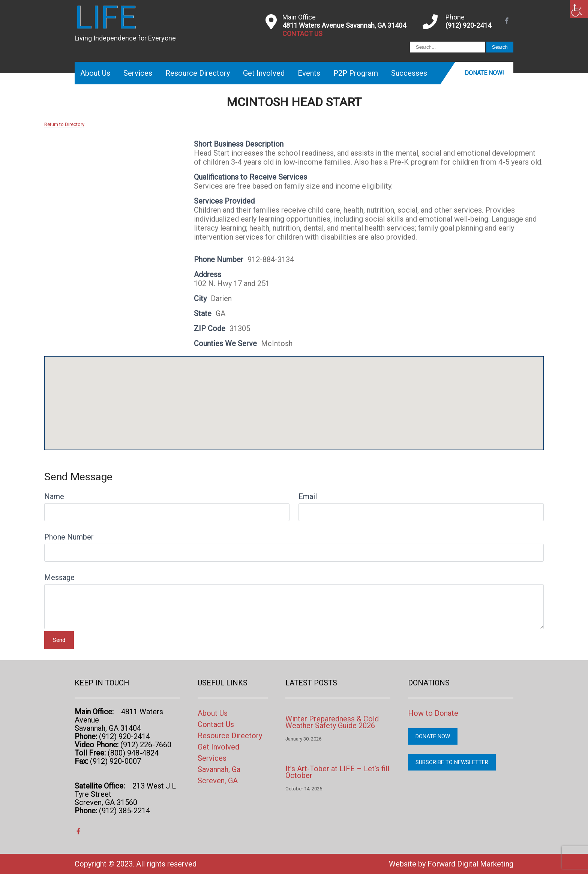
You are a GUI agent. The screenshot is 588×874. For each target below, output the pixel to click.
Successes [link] (409, 73)
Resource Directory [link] (198, 73)
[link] (579, 9)
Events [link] (309, 73)
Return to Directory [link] (64, 124)
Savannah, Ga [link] (219, 769)
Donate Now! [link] (484, 73)
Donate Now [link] (433, 736)
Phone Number (69, 537)
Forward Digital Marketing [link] (470, 864)
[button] (294, 396)
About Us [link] (95, 73)
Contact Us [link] (216, 724)
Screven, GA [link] (218, 781)
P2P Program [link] (356, 73)
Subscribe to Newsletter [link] (452, 762)
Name (54, 496)
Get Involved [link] (264, 73)
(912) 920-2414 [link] (468, 25)
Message (59, 577)
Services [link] (138, 73)
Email (308, 496)
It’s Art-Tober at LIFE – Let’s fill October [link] (337, 772)
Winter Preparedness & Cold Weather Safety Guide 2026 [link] (332, 722)
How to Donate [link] (433, 713)
